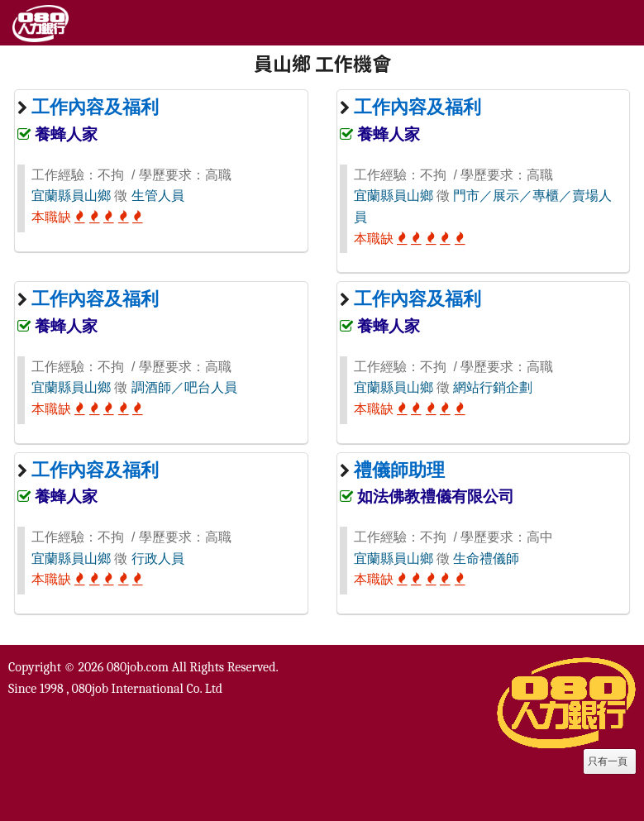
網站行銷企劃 (493, 387)
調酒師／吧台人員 (184, 387)
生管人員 (158, 196)
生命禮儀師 (486, 558)
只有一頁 (608, 761)
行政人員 (158, 558)
